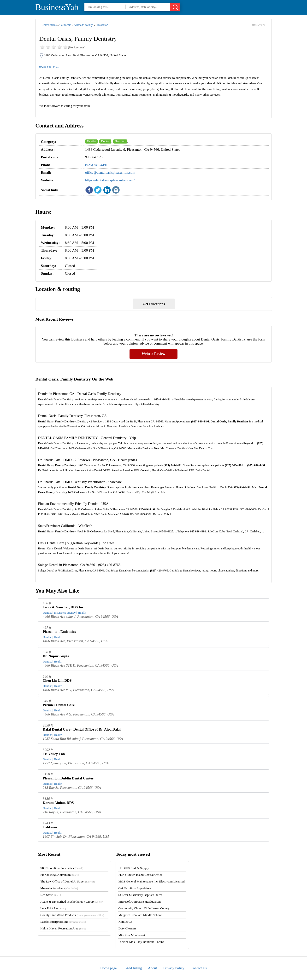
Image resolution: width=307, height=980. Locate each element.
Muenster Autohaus (59, 888)
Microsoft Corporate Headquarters (140, 902)
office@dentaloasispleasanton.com (110, 173)
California (65, 25)
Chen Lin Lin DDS (57, 680)
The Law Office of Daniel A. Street (68, 881)
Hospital (120, 141)
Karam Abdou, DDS (58, 803)
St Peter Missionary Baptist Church (140, 895)
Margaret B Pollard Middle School (140, 915)
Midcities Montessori (132, 935)
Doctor (105, 141)
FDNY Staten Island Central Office (140, 875)
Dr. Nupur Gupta (56, 656)
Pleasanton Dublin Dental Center (68, 778)
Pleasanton (102, 25)
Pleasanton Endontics (59, 632)
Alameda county (83, 25)
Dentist (91, 141)
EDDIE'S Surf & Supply (134, 868)
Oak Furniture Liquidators (135, 888)
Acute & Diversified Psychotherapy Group (72, 902)
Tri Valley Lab (54, 754)
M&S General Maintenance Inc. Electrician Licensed (151, 881)
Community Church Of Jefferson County (144, 908)
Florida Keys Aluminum (59, 875)
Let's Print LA (53, 908)
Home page (109, 968)
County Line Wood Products (72, 915)
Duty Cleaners (127, 928)
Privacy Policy (174, 968)
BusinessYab (57, 7)
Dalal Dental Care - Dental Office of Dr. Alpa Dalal (82, 729)
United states (49, 25)
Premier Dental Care (59, 705)
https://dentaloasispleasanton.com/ (110, 180)
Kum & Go (125, 922)
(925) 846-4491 (49, 66)
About (153, 968)
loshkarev (50, 827)
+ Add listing (132, 968)
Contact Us (199, 968)
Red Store (50, 895)
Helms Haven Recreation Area (63, 928)
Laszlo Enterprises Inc (63, 922)
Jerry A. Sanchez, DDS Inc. (64, 607)
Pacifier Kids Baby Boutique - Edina (141, 942)
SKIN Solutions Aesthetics (62, 868)
